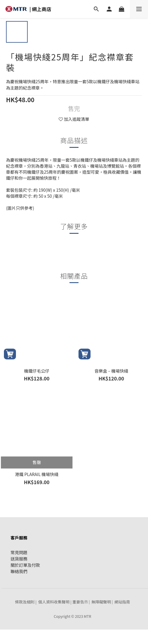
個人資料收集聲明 (54, 602)
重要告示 (80, 602)
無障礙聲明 (101, 602)
